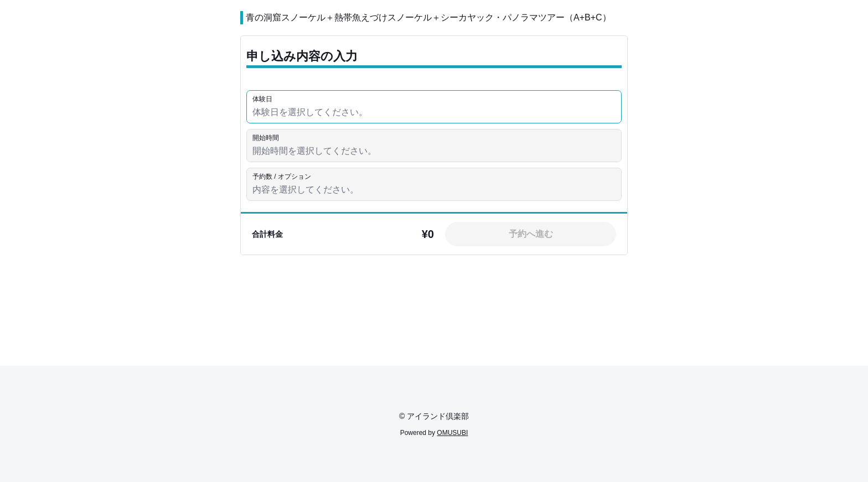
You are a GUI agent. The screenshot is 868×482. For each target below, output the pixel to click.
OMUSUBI (452, 433)
